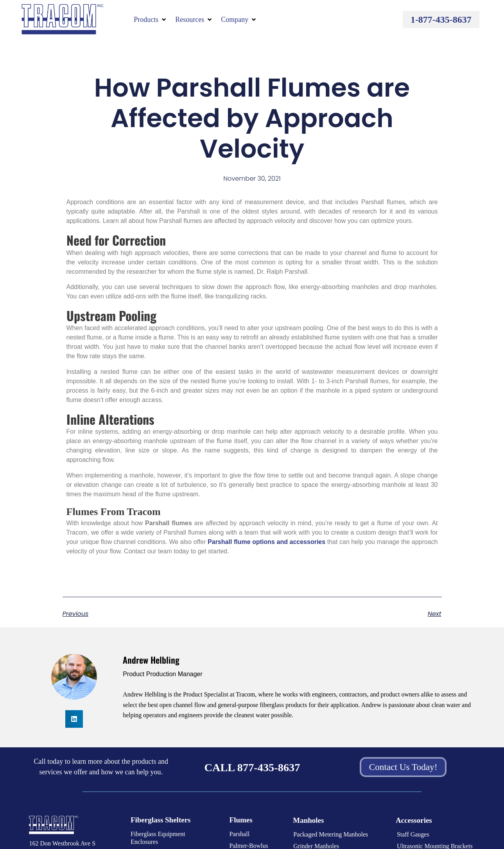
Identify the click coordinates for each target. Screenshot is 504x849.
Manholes (308, 820)
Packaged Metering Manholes (331, 834)
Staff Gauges (413, 834)
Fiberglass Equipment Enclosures (158, 838)
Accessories (414, 820)
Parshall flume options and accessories (266, 542)
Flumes (241, 820)
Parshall (240, 834)
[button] (151, 20)
